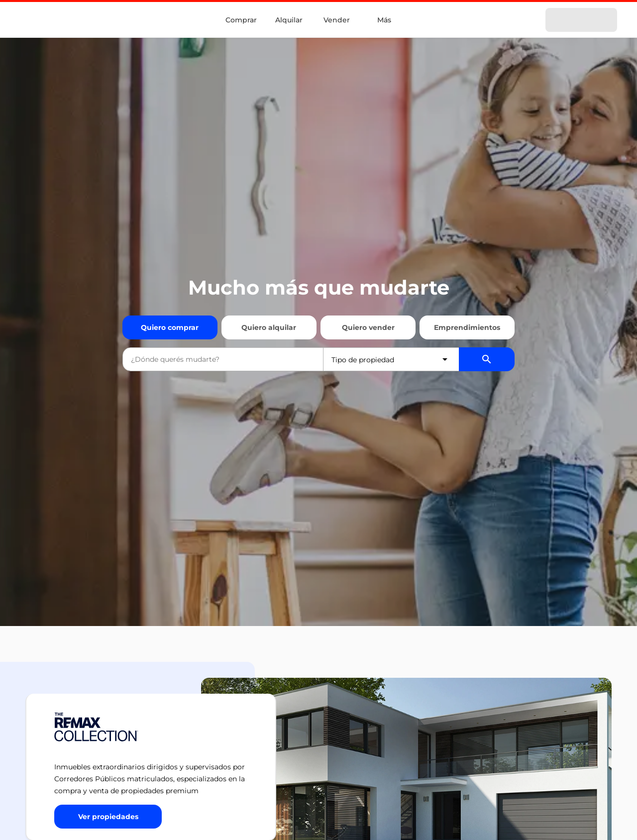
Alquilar (289, 20)
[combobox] (223, 359)
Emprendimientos (467, 327)
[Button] (108, 817)
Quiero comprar (170, 327)
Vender (337, 20)
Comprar (241, 20)
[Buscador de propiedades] (487, 359)
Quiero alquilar (269, 327)
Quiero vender (368, 327)
